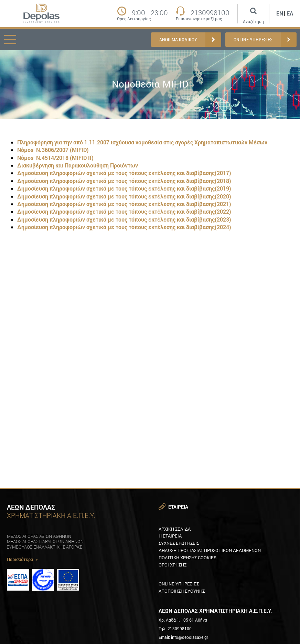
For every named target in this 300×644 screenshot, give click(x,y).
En (280, 13)
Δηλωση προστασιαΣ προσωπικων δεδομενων (210, 550)
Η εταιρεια (170, 536)
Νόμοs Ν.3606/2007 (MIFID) (53, 150)
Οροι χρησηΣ (173, 565)
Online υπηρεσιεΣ (179, 584)
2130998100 (210, 12)
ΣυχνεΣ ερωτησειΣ (179, 543)
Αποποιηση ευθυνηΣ (182, 591)
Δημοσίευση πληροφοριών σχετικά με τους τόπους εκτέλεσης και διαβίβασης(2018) (124, 181)
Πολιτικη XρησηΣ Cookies (187, 558)
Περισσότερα (22, 560)
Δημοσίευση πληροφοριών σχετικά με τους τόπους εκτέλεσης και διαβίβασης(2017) (124, 173)
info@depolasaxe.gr (190, 637)
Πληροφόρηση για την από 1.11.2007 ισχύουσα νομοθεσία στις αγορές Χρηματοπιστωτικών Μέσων (142, 142)
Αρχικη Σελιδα (175, 529)
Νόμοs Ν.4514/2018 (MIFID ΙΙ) (55, 158)
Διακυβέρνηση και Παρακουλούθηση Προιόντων (78, 165)
